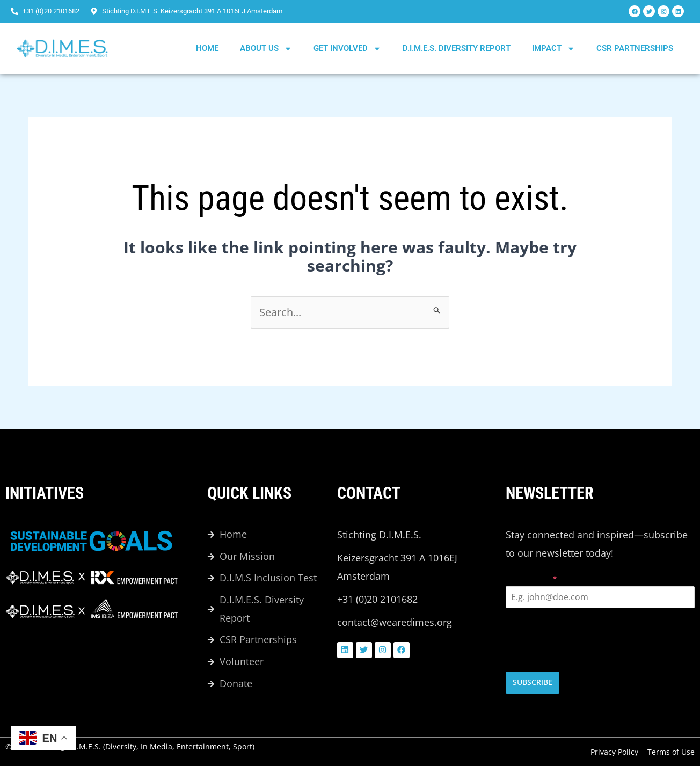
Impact (553, 49)
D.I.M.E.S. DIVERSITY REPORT (457, 48)
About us (266, 49)
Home (207, 48)
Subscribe (533, 683)
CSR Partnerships (635, 48)
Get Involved (347, 49)
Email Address (531, 579)
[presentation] (600, 640)
